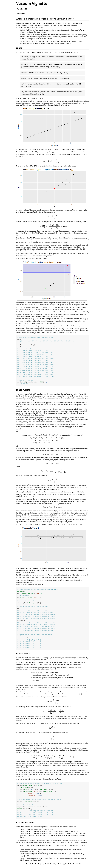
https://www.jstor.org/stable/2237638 (33, 865)
